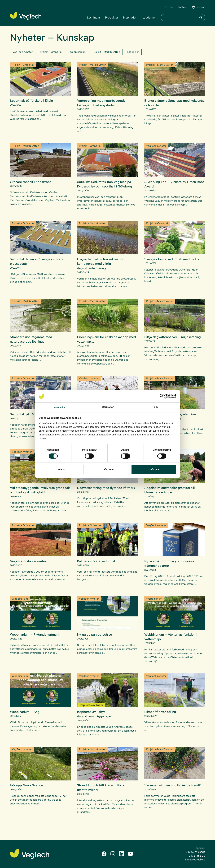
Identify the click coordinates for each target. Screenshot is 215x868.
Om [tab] (156, 407)
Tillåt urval (108, 469)
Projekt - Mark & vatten (106, 52)
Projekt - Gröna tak (51, 52)
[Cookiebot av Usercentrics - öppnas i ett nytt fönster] (162, 396)
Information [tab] (108, 407)
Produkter (112, 18)
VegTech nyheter (23, 52)
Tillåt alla (154, 469)
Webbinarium (77, 52)
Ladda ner (149, 18)
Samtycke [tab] (59, 407)
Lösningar (94, 18)
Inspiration (130, 18)
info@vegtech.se (195, 860)
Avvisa (61, 469)
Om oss (168, 7)
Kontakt (182, 7)
